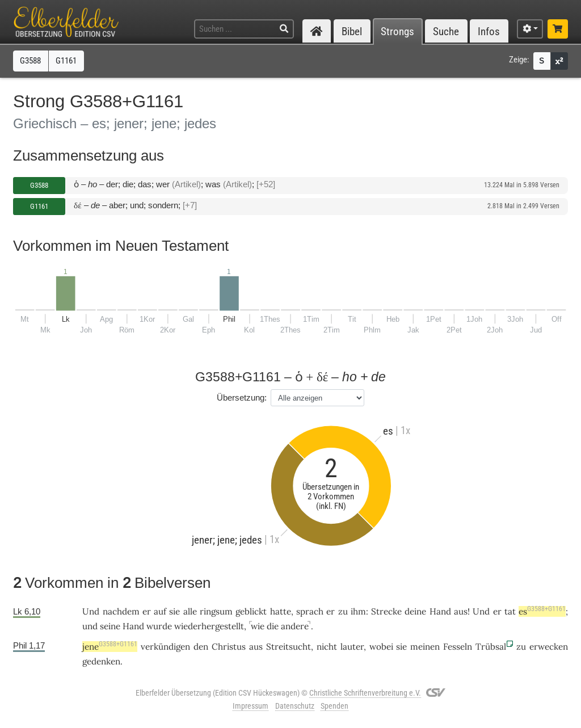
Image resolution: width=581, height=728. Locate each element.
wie (258, 626)
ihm (358, 611)
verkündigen (165, 647)
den (201, 647)
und (90, 626)
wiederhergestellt (209, 626)
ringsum (216, 611)
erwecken (549, 647)
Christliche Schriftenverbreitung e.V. (365, 693)
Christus (229, 647)
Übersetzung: (242, 397)
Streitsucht (289, 647)
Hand (440, 611)
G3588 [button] (30, 61)
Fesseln (458, 647)
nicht (327, 647)
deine (415, 611)
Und (481, 611)
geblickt (251, 611)
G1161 (39, 206)
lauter (352, 647)
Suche (446, 31)
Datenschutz (295, 706)
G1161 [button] (66, 61)
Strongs (397, 31)
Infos (489, 31)
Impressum (250, 706)
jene (110, 647)
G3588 (39, 185)
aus (461, 611)
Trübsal (491, 647)
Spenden (334, 706)
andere (295, 626)
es (542, 611)
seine (110, 626)
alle (190, 611)
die (273, 626)
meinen (425, 647)
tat (510, 611)
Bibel (352, 31)
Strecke (386, 611)
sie (174, 611)
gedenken (101, 661)
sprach (310, 611)
